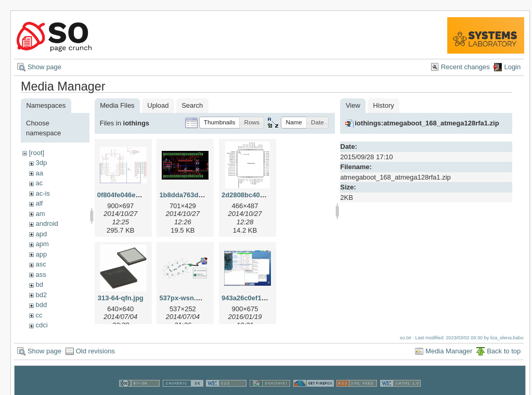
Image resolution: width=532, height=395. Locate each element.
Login (512, 67)
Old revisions (95, 348)
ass (41, 275)
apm (42, 244)
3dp (41, 163)
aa (39, 173)
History (383, 105)
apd (41, 234)
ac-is (42, 193)
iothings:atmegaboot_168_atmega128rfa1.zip (427, 123)
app (41, 254)
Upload (158, 105)
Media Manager (449, 348)
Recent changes (465, 67)
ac (39, 183)
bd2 (41, 295)
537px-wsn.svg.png (190, 298)
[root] (36, 153)
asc (41, 264)
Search (192, 105)
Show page (44, 67)
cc (39, 315)
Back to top (504, 348)
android (47, 224)
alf (39, 203)
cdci (41, 325)
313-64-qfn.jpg (121, 298)
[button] (220, 123)
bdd (41, 305)
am (40, 214)
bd (39, 284)
